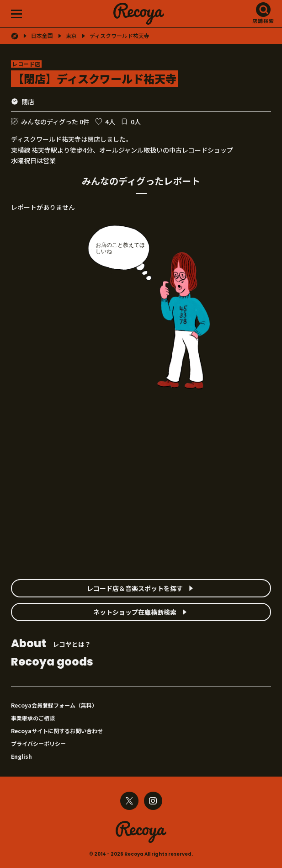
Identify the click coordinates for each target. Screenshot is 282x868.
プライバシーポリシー (38, 743)
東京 (71, 36)
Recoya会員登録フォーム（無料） (54, 705)
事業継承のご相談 (33, 718)
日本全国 (42, 36)
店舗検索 (263, 21)
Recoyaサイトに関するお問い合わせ (57, 731)
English (21, 756)
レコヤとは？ (51, 644)
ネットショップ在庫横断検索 (135, 612)
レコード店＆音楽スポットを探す (135, 588)
